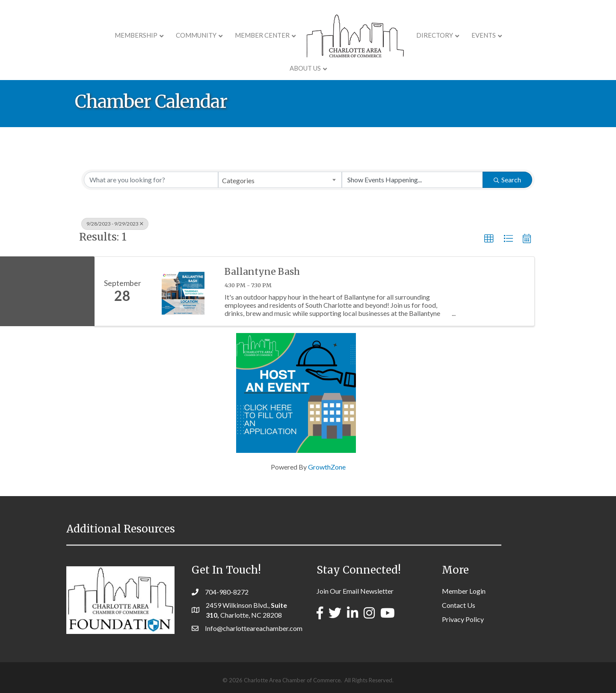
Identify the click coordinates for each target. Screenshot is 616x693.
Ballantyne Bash (262, 272)
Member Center (237, 35)
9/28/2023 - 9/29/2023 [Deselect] (115, 224)
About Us (505, 35)
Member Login (464, 591)
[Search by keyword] (151, 180)
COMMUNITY (171, 35)
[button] (489, 239)
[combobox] (280, 180)
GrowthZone (327, 467)
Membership (111, 35)
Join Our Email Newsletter (355, 591)
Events (459, 35)
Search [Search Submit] (507, 180)
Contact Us (459, 605)
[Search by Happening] (412, 180)
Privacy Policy (463, 619)
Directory (410, 35)
